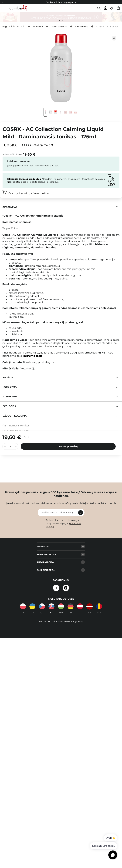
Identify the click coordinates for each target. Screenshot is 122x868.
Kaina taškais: (42, 166)
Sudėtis (8, 377)
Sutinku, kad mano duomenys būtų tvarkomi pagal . (60, 523)
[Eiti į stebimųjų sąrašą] (112, 8)
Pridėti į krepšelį (68, 444)
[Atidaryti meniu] (4, 8)
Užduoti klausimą (15, 416)
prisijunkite (74, 179)
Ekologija (9, 406)
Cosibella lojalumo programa (61, 2)
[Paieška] (99, 8)
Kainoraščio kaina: (12, 154)
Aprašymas (10, 207)
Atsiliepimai (43, 145)
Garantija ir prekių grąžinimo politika (29, 193)
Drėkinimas (82, 26)
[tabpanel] (61, 17)
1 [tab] (60, 20)
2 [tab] (62, 20)
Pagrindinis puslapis (14, 26)
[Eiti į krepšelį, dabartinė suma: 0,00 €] (118, 8)
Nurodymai (10, 387)
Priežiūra (38, 26)
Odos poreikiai (59, 26)
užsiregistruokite (17, 182)
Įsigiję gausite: (15, 166)
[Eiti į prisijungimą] (105, 8)
